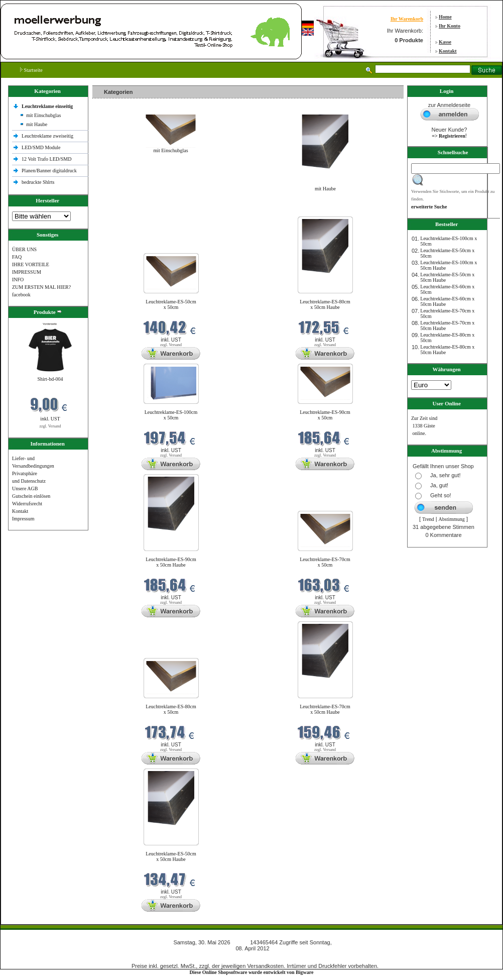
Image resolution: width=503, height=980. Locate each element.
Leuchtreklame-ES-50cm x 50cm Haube (171, 856)
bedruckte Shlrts (38, 182)
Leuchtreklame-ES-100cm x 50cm (171, 415)
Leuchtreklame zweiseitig (48, 136)
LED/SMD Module (41, 147)
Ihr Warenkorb (407, 19)
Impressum (23, 519)
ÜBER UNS (24, 249)
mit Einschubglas (43, 115)
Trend (428, 519)
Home (445, 17)
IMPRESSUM (27, 272)
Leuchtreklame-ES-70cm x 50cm (325, 562)
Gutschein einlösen (31, 496)
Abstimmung (452, 519)
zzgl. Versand (50, 426)
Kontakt (448, 51)
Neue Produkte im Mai (118, 210)
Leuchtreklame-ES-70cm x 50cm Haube (325, 709)
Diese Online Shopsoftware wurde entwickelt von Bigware (252, 972)
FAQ (17, 257)
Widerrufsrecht (27, 504)
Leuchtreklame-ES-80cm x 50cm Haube (325, 304)
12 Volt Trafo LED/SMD (46, 159)
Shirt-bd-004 (50, 379)
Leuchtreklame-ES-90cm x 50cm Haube (171, 562)
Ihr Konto (450, 26)
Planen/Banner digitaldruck (49, 171)
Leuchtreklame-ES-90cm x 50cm (325, 415)
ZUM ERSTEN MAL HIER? (41, 287)
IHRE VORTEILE (31, 264)
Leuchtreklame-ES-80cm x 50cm (171, 709)
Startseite (31, 70)
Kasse (445, 42)
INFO (18, 280)
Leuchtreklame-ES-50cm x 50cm (171, 304)
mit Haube (37, 124)
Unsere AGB (25, 488)
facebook (21, 295)
